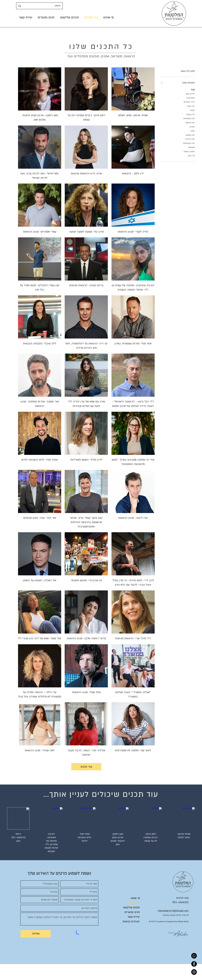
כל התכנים (134, 903)
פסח (193, 131)
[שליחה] (36, 934)
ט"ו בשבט (190, 114)
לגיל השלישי (189, 102)
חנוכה (192, 110)
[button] (69, 17)
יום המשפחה (189, 118)
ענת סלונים (182, 898)
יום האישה (190, 122)
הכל (193, 89)
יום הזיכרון (190, 139)
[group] (101, 832)
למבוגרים (191, 98)
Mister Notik (183, 922)
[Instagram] (194, 972)
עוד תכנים (86, 767)
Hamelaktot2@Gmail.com (173, 911)
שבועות (192, 147)
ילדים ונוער (190, 94)
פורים (192, 126)
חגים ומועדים (132, 912)
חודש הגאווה (189, 151)
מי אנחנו (135, 898)
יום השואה (190, 135)
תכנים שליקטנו (131, 907)
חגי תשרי (191, 106)
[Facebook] (194, 964)
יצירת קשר (134, 917)
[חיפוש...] (44, 6)
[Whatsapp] (194, 956)
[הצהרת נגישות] (130, 922)
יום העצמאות (189, 143)
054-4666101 (180, 902)
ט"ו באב (191, 155)
